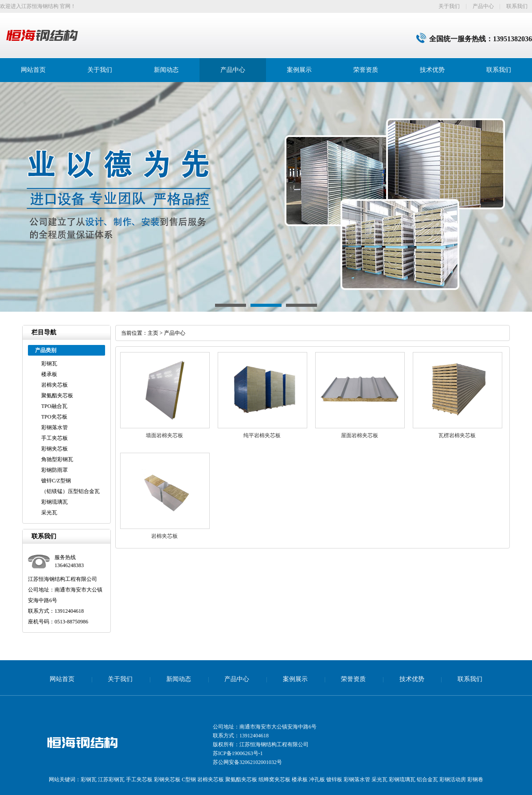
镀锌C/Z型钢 (56, 481)
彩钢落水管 (55, 427)
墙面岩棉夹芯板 (164, 435)
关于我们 (449, 6)
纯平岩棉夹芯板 (262, 435)
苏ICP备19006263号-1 (238, 753)
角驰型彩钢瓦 (57, 459)
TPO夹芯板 (54, 417)
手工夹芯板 (55, 438)
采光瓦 (49, 513)
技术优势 (432, 70)
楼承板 (49, 374)
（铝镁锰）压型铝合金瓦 (70, 491)
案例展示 (299, 70)
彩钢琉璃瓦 (55, 502)
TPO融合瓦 (54, 406)
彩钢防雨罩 (55, 470)
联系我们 (517, 6)
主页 (153, 333)
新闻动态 (166, 70)
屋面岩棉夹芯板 (360, 435)
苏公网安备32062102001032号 (247, 762)
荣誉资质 (366, 70)
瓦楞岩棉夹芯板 (457, 435)
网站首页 (33, 70)
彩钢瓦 (49, 364)
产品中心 (483, 6)
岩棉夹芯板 (55, 385)
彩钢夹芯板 (55, 449)
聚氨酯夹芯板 (57, 396)
